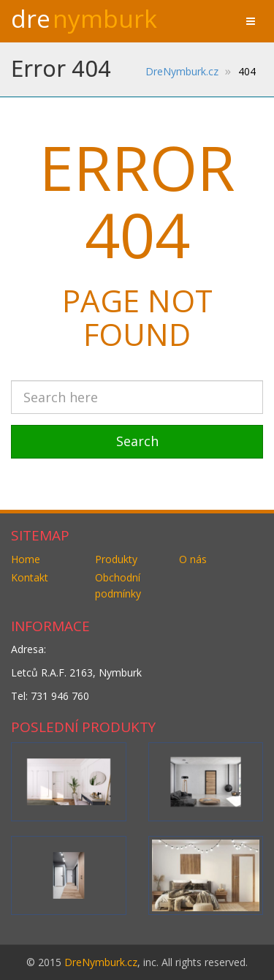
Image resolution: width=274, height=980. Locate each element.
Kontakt (30, 577)
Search (137, 441)
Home (26, 559)
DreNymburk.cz (101, 962)
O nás (193, 559)
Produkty (116, 559)
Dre (84, 18)
